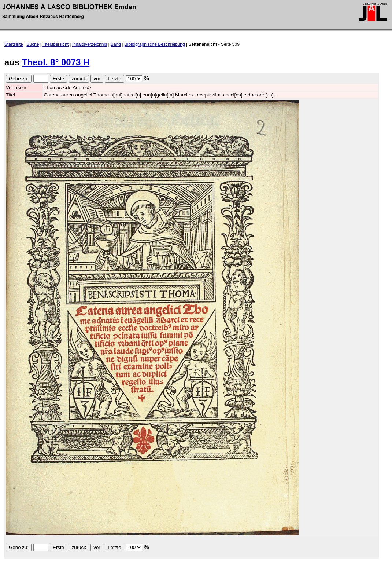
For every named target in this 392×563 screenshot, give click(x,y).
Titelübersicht (56, 44)
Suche (33, 44)
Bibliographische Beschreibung (155, 44)
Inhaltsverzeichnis (90, 44)
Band (116, 44)
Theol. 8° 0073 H (56, 62)
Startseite (14, 44)
